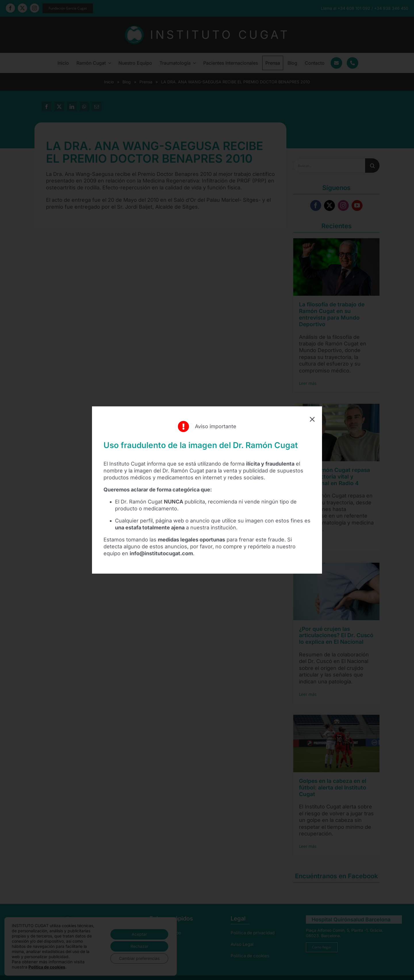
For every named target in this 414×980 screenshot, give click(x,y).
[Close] (312, 419)
